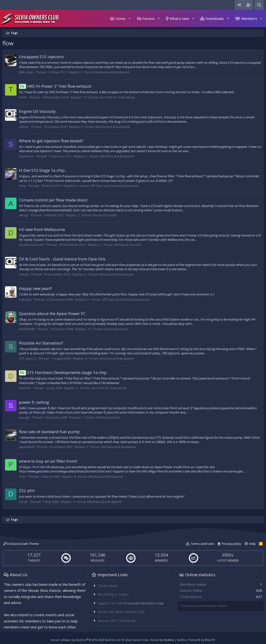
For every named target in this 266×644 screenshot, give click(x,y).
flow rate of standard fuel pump (49, 432)
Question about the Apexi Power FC (52, 313)
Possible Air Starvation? (41, 343)
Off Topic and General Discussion (114, 186)
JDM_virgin (26, 72)
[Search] (259, 5)
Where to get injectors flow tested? (51, 141)
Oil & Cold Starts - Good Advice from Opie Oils (62, 259)
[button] (129, 19)
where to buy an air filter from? (48, 461)
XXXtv (228, 555)
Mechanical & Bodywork (112, 72)
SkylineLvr (26, 156)
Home (120, 18)
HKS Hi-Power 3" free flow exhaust (55, 86)
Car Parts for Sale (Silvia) (117, 97)
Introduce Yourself (128, 245)
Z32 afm (27, 491)
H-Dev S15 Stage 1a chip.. (43, 170)
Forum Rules (108, 586)
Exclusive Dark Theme (21, 544)
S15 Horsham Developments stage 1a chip (63, 372)
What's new (179, 18)
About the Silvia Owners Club (121, 612)
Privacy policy (231, 544)
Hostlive (169, 640)
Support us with (131, 603)
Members (249, 18)
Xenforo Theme (196, 640)
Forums (149, 18)
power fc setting (34, 402)
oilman (24, 127)
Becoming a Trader (113, 594)
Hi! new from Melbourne (42, 229)
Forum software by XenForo (86, 640)
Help (252, 544)
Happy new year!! (35, 288)
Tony (22, 186)
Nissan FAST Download (116, 621)
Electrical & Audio (105, 215)
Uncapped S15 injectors (41, 57)
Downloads (215, 18)
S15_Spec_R (28, 358)
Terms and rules (202, 544)
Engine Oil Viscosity (37, 111)
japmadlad (27, 447)
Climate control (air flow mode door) (53, 200)
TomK (23, 97)
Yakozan (25, 299)
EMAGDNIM (27, 329)
